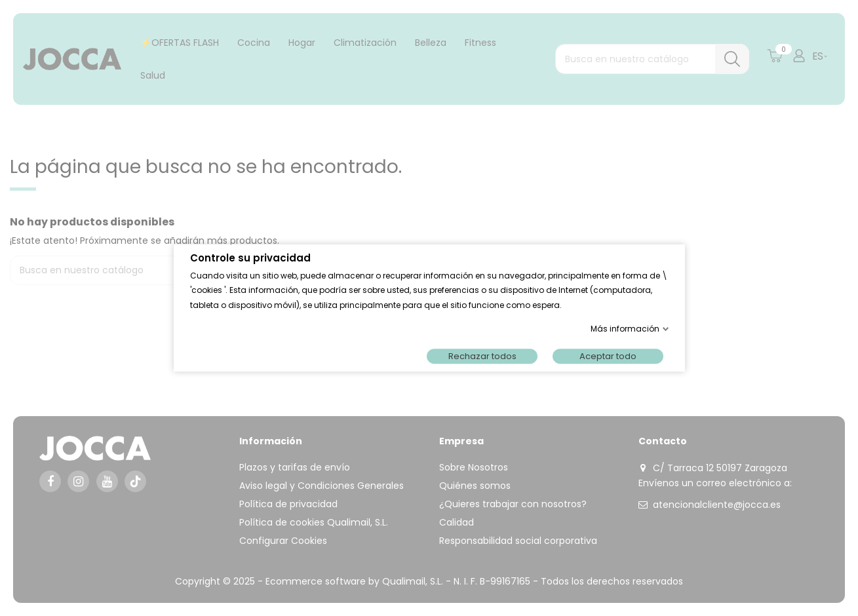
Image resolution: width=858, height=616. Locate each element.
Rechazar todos (482, 356)
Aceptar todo (608, 356)
